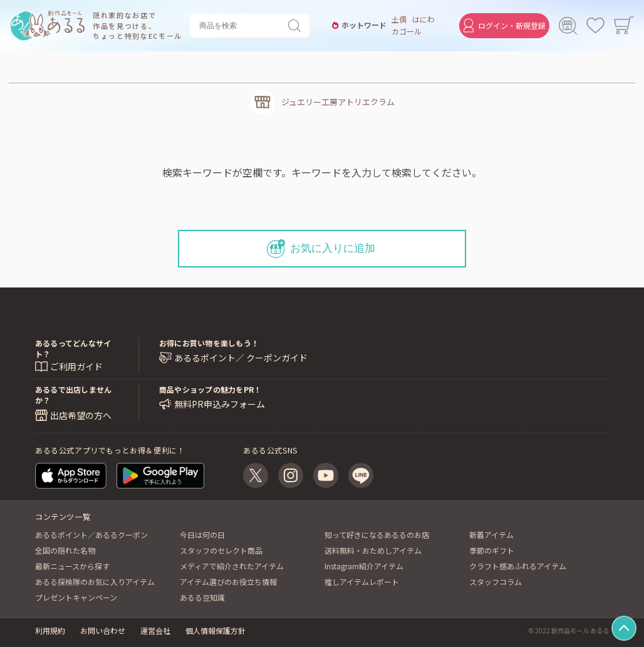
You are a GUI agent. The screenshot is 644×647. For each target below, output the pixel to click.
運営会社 (155, 630)
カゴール (404, 31)
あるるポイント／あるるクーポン (91, 535)
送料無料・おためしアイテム (373, 550)
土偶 (397, 19)
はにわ (422, 19)
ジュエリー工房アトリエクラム (338, 102)
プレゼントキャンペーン (76, 597)
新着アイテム (491, 535)
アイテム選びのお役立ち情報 (228, 582)
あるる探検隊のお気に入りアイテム (95, 582)
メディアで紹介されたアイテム (232, 566)
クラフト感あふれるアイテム (518, 566)
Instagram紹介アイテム (364, 566)
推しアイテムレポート (362, 582)
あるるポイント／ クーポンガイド (241, 358)
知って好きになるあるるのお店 (377, 535)
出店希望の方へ (81, 415)
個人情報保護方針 (216, 630)
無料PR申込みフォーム (220, 404)
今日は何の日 (202, 535)
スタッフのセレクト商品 (221, 550)
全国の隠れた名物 (65, 550)
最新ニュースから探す (72, 566)
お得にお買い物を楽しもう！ (209, 343)
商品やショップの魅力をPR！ (210, 389)
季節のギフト (492, 550)
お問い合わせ (103, 630)
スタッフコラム (496, 582)
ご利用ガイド (76, 366)
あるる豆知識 (202, 597)
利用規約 (50, 630)
